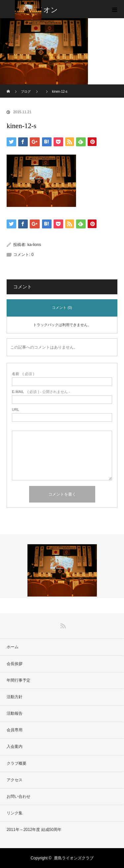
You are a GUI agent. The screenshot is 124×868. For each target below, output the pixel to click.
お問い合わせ (19, 796)
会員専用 (15, 730)
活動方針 (15, 697)
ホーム (13, 647)
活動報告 (15, 713)
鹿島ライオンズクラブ (74, 858)
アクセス (15, 780)
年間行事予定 (19, 680)
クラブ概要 (17, 763)
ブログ (26, 92)
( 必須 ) (23, 374)
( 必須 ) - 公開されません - (41, 392)
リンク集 (15, 813)
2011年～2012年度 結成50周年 (34, 830)
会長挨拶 (15, 664)
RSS (62, 625)
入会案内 (15, 747)
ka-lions (34, 245)
